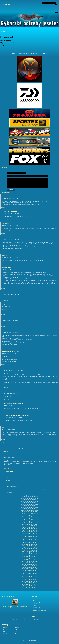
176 (23, 530)
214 (37, 538)
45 (36, 501)
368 (32, 575)
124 (23, 518)
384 (23, 580)
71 (37, 506)
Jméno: (2, 173)
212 (32, 538)
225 (32, 541)
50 (29, 503)
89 (23, 510)
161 (35, 526)
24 (28, 498)
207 (36, 537)
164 (26, 527)
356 (35, 572)
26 (33, 498)
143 (22, 523)
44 (34, 501)
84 (29, 509)
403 (22, 584)
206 (33, 537)
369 (35, 575)
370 (37, 575)
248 (24, 547)
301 (27, 560)
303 (32, 560)
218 (31, 540)
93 (30, 510)
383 (37, 578)
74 (26, 507)
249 (27, 547)
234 (22, 544)
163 (23, 527)
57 (26, 504)
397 (23, 583)
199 (32, 535)
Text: (2, 179)
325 (22, 566)
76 (30, 507)
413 (31, 586)
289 (29, 557)
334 (28, 567)
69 (33, 506)
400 (31, 583)
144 (24, 523)
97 (22, 512)
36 (35, 500)
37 (37, 500)
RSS (35, 640)
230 (28, 543)
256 (28, 549)
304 (35, 560)
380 (29, 578)
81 (23, 509)
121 (32, 517)
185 (29, 532)
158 (27, 526)
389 (36, 580)
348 (31, 570)
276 (29, 553)
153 (31, 524)
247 (22, 547)
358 (23, 573)
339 (24, 569)
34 (31, 500)
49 (28, 503)
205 (31, 537)
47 (23, 503)
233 (36, 543)
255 (26, 549)
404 (24, 584)
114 (31, 515)
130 (22, 520)
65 (25, 506)
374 (31, 577)
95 (34, 510)
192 (31, 533)
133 (29, 520)
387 (31, 580)
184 (27, 532)
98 (24, 512)
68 (31, 506)
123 (37, 517)
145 (27, 523)
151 (26, 524)
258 (33, 549)
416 (22, 587)
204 (28, 537)
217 (28, 540)
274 (24, 553)
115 (33, 515)
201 (37, 535)
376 (36, 577)
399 (28, 583)
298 (36, 558)
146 (29, 523)
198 (29, 535)
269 (28, 552)
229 (26, 543)
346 (26, 570)
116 (36, 515)
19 (35, 497)
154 (33, 524)
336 (33, 567)
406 (29, 584)
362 (33, 573)
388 (33, 580)
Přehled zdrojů (37, 619)
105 (24, 513)
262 (27, 550)
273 (22, 553)
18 (33, 497)
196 (24, 535)
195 (22, 535)
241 (23, 546)
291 (35, 557)
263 (29, 550)
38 (23, 501)
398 (26, 583)
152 (28, 524)
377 (22, 578)
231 (31, 543)
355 (32, 572)
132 (27, 520)
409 (37, 584)
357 (37, 572)
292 (37, 557)
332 (23, 567)
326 (24, 566)
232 (33, 543)
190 (26, 533)
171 (27, 529)
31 (25, 500)
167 (33, 527)
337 (36, 567)
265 (35, 550)
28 (36, 498)
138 (26, 521)
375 (33, 577)
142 (36, 521)
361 (31, 573)
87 (35, 509)
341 (29, 569)
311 (36, 561)
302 (29, 560)
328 (29, 566)
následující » (54, 495)
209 (24, 538)
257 (31, 549)
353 (27, 572)
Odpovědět (4, 208)
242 (26, 546)
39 (25, 501)
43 (33, 501)
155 (36, 524)
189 (23, 533)
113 (28, 515)
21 (23, 498)
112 (26, 515)
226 (35, 541)
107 (29, 513)
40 (26, 501)
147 (32, 523)
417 (24, 587)
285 (36, 555)
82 (25, 509)
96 (36, 510)
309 (31, 561)
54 (37, 503)
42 (30, 501)
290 (32, 557)
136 (37, 520)
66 (28, 506)
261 (24, 550)
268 (26, 552)
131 (24, 520)
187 (35, 532)
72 (23, 507)
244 (31, 546)
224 (29, 541)
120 (29, 517)
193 (33, 533)
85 (31, 509)
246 (36, 546)
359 (26, 573)
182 (22, 532)
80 (22, 509)
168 (36, 527)
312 (22, 563)
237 (29, 544)
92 (28, 510)
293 (23, 558)
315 (29, 563)
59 (30, 504)
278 (35, 553)
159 (29, 526)
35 (33, 500)
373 (28, 577)
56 (25, 504)
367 (29, 575)
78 (34, 507)
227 (37, 541)
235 (24, 544)
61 (34, 504)
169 (22, 529)
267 (23, 552)
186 (32, 532)
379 (27, 578)
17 (31, 497)
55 (23, 504)
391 (24, 581)
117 (22, 517)
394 (32, 581)
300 (24, 560)
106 (27, 513)
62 (36, 504)
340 (27, 569)
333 (26, 567)
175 (37, 529)
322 (31, 564)
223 (27, 541)
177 (26, 530)
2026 (17, 619)
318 (37, 563)
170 (24, 529)
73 (25, 507)
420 (32, 587)
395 (35, 581)
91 (26, 510)
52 (33, 503)
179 (31, 530)
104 (22, 513)
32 (28, 500)
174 (35, 529)
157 (24, 526)
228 (23, 543)
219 (33, 540)
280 (23, 555)
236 (27, 544)
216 (26, 540)
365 (24, 575)
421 (35, 587)
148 (35, 523)
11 (37, 495)
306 (23, 561)
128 (33, 518)
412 (28, 586)
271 (33, 552)
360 (28, 573)
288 (27, 557)
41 (28, 501)
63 (22, 506)
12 (22, 497)
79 (36, 507)
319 (23, 564)
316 (32, 563)
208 (22, 538)
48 (25, 503)
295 (28, 558)
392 (27, 581)
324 (36, 564)
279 (37, 553)
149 (37, 523)
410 (23, 586)
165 (28, 527)
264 (32, 550)
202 (23, 537)
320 (26, 564)
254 (23, 549)
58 (28, 504)
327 (27, 566)
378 (24, 578)
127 (31, 518)
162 (37, 526)
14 (25, 497)
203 (26, 537)
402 (36, 583)
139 (28, 521)
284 (33, 555)
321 (28, 564)
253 (37, 547)
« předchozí (4, 495)
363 (36, 573)
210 (27, 538)
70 (35, 506)
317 (35, 563)
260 (22, 550)
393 (29, 581)
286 (22, 557)
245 (33, 546)
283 (31, 555)
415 (36, 586)
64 (23, 506)
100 (28, 512)
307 (26, 561)
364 (22, 575)
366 (27, 575)
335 (31, 567)
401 (33, 583)
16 (29, 497)
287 (24, 557)
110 (37, 513)
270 (31, 552)
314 (27, 563)
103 (36, 512)
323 (33, 564)
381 (32, 578)
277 (32, 553)
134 (32, 520)
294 (26, 558)
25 (30, 498)
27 (34, 498)
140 (31, 521)
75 (28, 507)
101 (31, 512)
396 (37, 581)
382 (35, 578)
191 (28, 533)
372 (26, 577)
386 (28, 580)
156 (22, 526)
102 (33, 512)
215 (23, 540)
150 (23, 524)
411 (26, 586)
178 (28, 530)
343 (35, 569)
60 (33, 504)
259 (36, 549)
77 (33, 507)
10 (35, 495)
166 (31, 527)
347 (28, 570)
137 (23, 521)
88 (37, 509)
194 (36, 533)
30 (23, 500)
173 (32, 529)
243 (28, 546)
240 (37, 544)
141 (33, 521)
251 (32, 547)
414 (33, 586)
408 (35, 584)
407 (32, 584)
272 (36, 552)
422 (37, 587)
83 (28, 509)
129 (36, 518)
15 (28, 497)
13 (23, 497)
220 (36, 540)
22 (25, 498)
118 (24, 517)
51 (31, 503)
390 (22, 581)
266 (37, 550)
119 (27, 517)
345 (23, 570)
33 (29, 500)
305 (37, 560)
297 (33, 558)
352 (24, 572)
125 (26, 518)
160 (32, 526)
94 (33, 510)
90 (25, 510)
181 (36, 530)
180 (33, 530)
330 (35, 566)
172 (29, 529)
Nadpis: (2, 176)
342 (32, 569)
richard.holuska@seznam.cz (39, 610)
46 (22, 503)
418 (27, 587)
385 (26, 580)
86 (33, 509)
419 (29, 587)
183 (24, 532)
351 (22, 572)
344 (37, 569)
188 (37, 532)
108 (32, 513)
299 (22, 560)
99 (26, 512)
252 (35, 547)
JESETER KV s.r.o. (7, 5)
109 (35, 513)
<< (5, 619)
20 (37, 497)
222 (24, 541)
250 (29, 547)
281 (26, 555)
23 (26, 498)
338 (22, 569)
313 (24, 563)
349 (33, 570)
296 (31, 558)
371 (23, 577)
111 (23, 515)
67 (29, 506)
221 (22, 541)
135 (35, 520)
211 (29, 538)
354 (29, 572)
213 (35, 538)
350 (36, 570)
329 (32, 566)
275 (27, 553)
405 (27, 584)
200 (35, 535)
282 (28, 555)
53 (35, 503)
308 (28, 561)
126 (28, 518)
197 (27, 535)
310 (33, 561)
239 (35, 544)
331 (37, 566)
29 (22, 500)
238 (32, 544)
